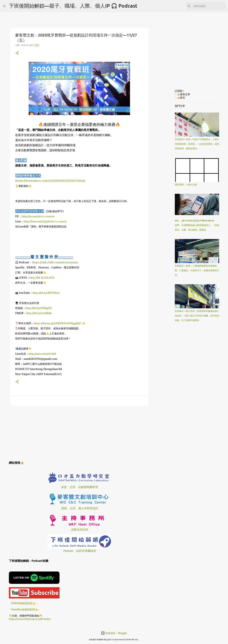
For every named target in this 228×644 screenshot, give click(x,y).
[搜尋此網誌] (209, 6)
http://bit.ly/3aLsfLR (42, 278)
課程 (37, 45)
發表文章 (184, 94)
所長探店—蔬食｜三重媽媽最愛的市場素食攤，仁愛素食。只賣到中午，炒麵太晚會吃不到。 (197, 270)
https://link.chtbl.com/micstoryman (55, 262)
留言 (181, 98)
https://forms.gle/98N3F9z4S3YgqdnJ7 (57, 323)
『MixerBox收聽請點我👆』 (25, 609)
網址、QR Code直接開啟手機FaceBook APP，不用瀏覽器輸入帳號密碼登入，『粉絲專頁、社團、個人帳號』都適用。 (197, 225)
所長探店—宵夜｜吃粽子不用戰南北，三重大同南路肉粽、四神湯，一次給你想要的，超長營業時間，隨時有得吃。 (197, 144)
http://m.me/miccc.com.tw (38, 216)
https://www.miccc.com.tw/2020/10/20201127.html (50, 181)
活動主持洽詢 (79, 529)
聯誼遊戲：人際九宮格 (186, 185)
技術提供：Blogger (114, 633)
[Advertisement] (79, 433)
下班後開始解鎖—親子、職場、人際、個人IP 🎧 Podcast (73, 6)
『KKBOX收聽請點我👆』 (23, 603)
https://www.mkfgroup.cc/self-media (30, 619)
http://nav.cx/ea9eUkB (42, 354)
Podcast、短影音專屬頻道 (79, 551)
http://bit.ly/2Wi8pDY (39, 308)
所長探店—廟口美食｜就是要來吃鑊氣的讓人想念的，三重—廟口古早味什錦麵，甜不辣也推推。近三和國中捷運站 (197, 316)
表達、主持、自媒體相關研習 (79, 487)
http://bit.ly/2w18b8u (39, 313)
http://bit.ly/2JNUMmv (46, 293)
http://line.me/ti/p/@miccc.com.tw (45, 221)
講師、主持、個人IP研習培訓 (79, 508)
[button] (17, 53)
